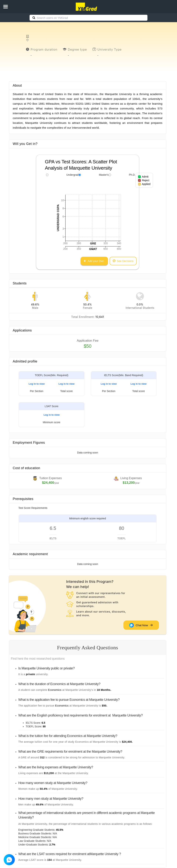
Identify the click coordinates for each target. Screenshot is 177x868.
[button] (6, 7)
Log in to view (37, 384)
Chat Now (141, 625)
